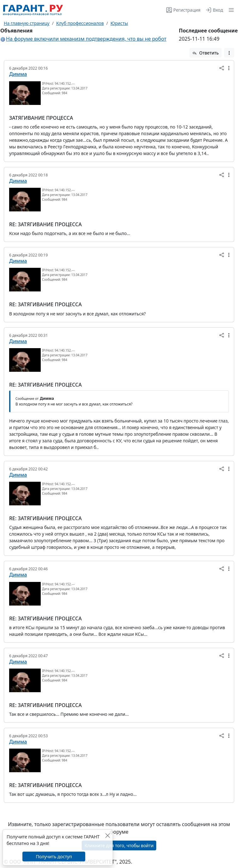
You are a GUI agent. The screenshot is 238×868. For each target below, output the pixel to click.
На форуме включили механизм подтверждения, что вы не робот (86, 39)
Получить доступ (54, 857)
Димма (18, 74)
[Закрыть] (107, 835)
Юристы (119, 23)
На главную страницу (27, 23)
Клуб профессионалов (80, 23)
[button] (230, 10)
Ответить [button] (205, 53)
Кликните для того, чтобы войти (119, 845)
